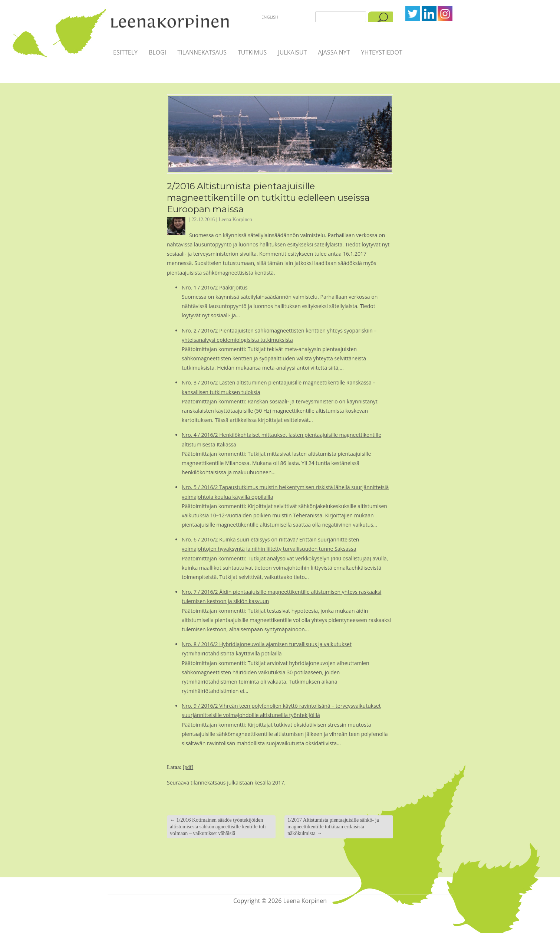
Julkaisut (292, 52)
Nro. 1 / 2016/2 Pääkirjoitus (215, 287)
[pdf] (188, 767)
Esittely (125, 52)
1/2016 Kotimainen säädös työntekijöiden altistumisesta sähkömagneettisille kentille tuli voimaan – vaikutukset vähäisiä (218, 827)
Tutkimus (252, 52)
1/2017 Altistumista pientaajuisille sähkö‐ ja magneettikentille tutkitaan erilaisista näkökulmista (333, 827)
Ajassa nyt (334, 52)
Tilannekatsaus (202, 52)
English (270, 17)
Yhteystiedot (381, 52)
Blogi (157, 52)
